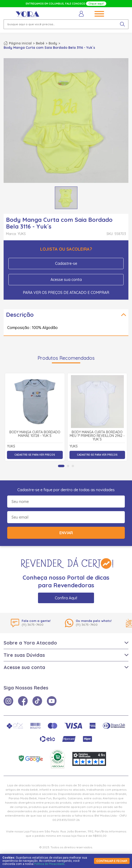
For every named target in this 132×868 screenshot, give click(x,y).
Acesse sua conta (66, 279)
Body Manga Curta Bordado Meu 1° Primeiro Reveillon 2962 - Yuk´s (97, 436)
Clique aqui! (96, 4)
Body (53, 43)
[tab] (61, 466)
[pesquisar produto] (122, 24)
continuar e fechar (112, 861)
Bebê (40, 43)
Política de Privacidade (49, 864)
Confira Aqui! (66, 598)
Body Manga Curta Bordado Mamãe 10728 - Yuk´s (35, 434)
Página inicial (20, 43)
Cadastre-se (66, 263)
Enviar (66, 533)
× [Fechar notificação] (122, 834)
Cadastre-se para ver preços (35, 455)
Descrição (20, 315)
